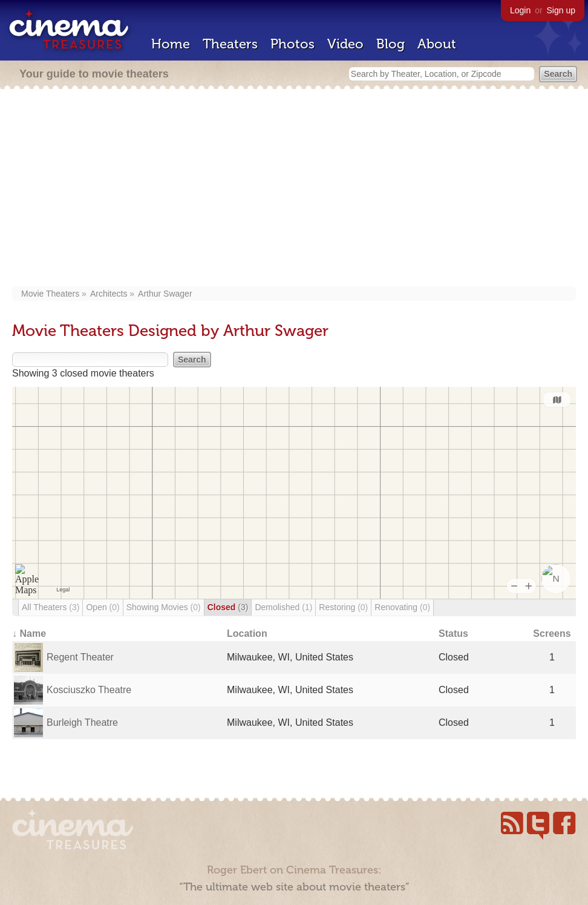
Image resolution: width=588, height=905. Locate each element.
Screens (552, 633)
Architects (109, 294)
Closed (228, 607)
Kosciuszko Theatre (89, 690)
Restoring (343, 607)
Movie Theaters (50, 294)
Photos (292, 44)
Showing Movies (164, 607)
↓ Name (29, 633)
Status (453, 633)
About (437, 44)
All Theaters (51, 607)
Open (103, 607)
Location (247, 633)
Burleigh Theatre (82, 722)
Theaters (230, 44)
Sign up (561, 10)
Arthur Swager (165, 294)
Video (345, 44)
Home (171, 44)
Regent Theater (80, 657)
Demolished (283, 607)
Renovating (402, 607)
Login (520, 10)
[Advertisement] (294, 189)
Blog (390, 44)
